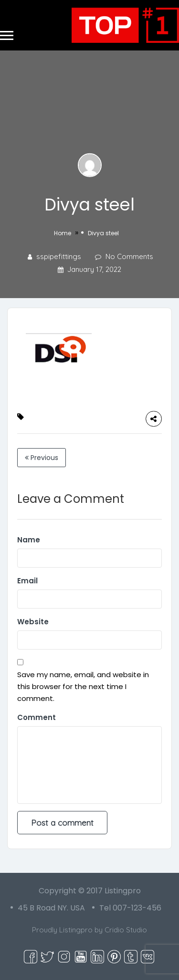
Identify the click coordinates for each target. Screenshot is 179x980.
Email (27, 581)
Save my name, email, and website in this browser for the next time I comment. (83, 686)
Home (63, 233)
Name (29, 540)
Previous (42, 458)
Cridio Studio (126, 930)
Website (33, 622)
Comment (37, 717)
